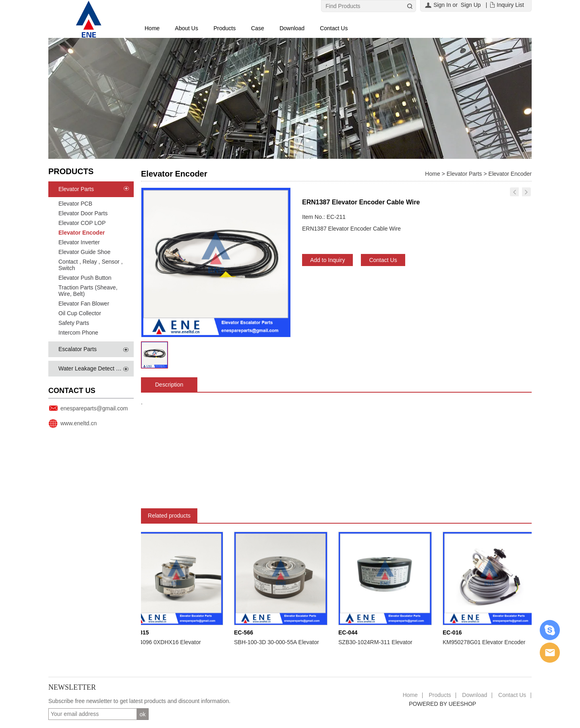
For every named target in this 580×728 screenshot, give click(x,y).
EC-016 (454, 632)
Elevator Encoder (82, 233)
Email (550, 653)
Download (292, 28)
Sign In (442, 5)
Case (258, 28)
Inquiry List (510, 5)
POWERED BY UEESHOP (442, 704)
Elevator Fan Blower (84, 304)
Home (152, 28)
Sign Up (471, 5)
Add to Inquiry (327, 260)
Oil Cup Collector (80, 313)
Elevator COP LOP (82, 223)
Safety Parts (74, 323)
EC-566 (245, 632)
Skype (550, 630)
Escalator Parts (78, 349)
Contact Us (334, 28)
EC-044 (349, 632)
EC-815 (141, 632)
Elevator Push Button (85, 278)
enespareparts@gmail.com (94, 408)
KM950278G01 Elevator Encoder (486, 642)
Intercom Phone (78, 333)
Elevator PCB (75, 204)
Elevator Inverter (79, 242)
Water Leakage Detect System (96, 368)
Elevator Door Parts (83, 213)
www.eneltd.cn (79, 423)
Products (225, 28)
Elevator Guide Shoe (84, 252)
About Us (186, 28)
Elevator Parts (76, 189)
